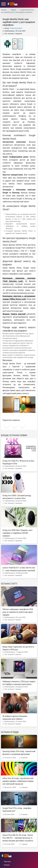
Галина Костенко (16, 28)
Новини (13, 10)
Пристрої (7, 862)
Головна (4, 10)
